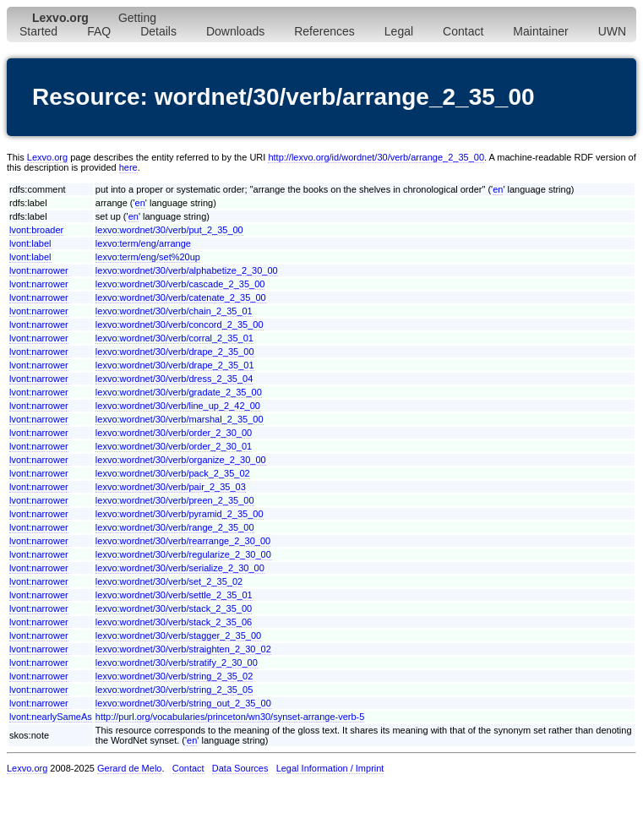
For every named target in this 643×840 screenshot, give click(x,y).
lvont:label (30, 243)
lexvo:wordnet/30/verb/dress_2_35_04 (174, 379)
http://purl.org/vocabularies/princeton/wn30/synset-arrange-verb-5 (230, 717)
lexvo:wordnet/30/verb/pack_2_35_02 (173, 473)
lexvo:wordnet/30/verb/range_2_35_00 (175, 527)
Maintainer (540, 31)
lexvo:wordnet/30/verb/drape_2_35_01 (175, 365)
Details (158, 31)
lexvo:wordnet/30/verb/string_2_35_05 (174, 690)
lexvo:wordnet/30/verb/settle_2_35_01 (174, 595)
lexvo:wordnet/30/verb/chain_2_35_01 (174, 311)
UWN (612, 31)
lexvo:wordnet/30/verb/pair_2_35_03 (171, 487)
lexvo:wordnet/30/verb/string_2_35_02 (174, 676)
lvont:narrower (39, 270)
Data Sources (240, 768)
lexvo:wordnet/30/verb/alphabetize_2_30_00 (187, 270)
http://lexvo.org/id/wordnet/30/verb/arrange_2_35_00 (376, 157)
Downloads (235, 31)
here (128, 167)
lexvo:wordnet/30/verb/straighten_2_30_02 (183, 649)
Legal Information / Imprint (330, 768)
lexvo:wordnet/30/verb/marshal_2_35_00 (180, 419)
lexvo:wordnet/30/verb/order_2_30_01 (174, 446)
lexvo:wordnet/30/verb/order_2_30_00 (174, 433)
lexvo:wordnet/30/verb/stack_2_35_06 (174, 622)
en (498, 189)
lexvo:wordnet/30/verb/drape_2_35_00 (175, 352)
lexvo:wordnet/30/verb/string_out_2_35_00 (183, 703)
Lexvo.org (47, 157)
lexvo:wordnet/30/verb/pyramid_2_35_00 (180, 514)
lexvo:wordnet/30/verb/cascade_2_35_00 (180, 284)
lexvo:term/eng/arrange (143, 243)
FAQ (99, 31)
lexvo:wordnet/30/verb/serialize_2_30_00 (180, 568)
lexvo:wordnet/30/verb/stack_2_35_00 (174, 608)
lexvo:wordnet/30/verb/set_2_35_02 (169, 581)
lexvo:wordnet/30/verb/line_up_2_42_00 (178, 406)
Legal (399, 31)
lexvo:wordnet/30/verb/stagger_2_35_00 (178, 635)
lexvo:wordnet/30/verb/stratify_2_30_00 (177, 663)
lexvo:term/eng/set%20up (148, 257)
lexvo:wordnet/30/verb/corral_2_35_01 (174, 338)
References (324, 31)
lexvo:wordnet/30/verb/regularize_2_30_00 (183, 554)
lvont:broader (36, 230)
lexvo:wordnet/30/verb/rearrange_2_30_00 (183, 541)
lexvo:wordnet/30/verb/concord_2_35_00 (180, 325)
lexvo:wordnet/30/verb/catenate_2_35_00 (181, 297)
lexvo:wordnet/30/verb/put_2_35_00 (169, 230)
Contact (463, 31)
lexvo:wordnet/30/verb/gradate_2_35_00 (179, 392)
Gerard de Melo (129, 768)
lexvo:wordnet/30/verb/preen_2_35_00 (175, 500)
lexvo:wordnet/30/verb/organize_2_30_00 (181, 460)
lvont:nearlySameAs (51, 717)
